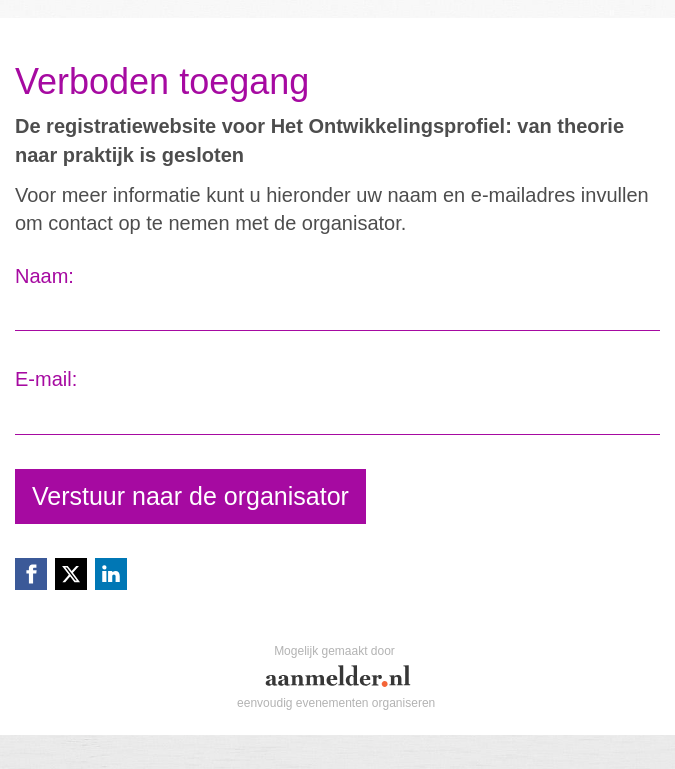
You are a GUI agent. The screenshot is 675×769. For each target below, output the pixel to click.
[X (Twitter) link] (71, 574)
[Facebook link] (31, 574)
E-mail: (46, 379)
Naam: (44, 276)
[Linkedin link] (111, 574)
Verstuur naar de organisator (190, 496)
